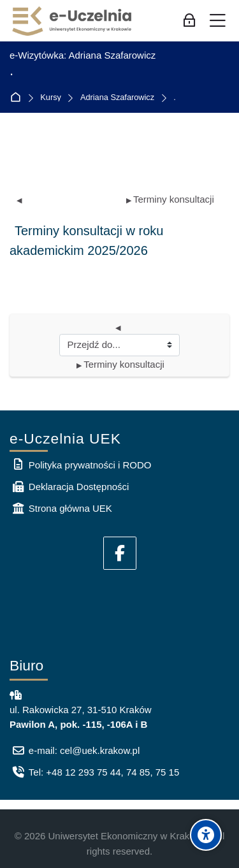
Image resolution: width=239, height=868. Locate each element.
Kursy (51, 98)
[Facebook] (120, 553)
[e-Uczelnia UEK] (73, 21)
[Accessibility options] (206, 835)
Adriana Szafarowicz (117, 98)
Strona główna (18, 98)
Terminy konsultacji (170, 199)
